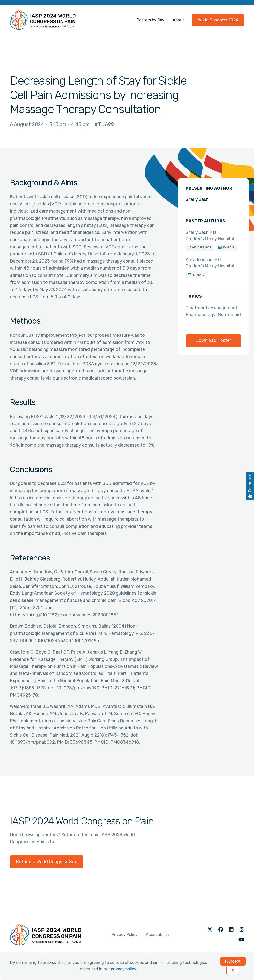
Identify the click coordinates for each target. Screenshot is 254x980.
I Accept (233, 961)
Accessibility (158, 935)
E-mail (229, 247)
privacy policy (124, 969)
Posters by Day (151, 20)
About (178, 20)
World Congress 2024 (218, 20)
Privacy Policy (125, 935)
